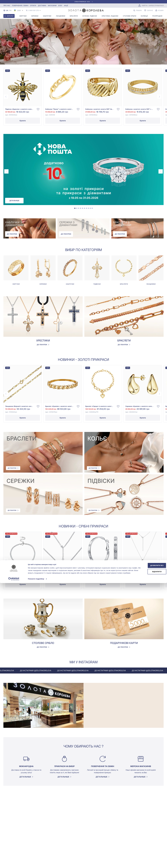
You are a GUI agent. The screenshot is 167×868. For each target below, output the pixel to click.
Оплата (33, 5)
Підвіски (97, 285)
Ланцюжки (61, 16)
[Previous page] (6, 97)
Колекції (144, 16)
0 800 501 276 (34, 10)
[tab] (75, 209)
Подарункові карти (124, 644)
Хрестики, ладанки (110, 16)
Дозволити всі (149, 848)
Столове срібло (130, 16)
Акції (66, 5)
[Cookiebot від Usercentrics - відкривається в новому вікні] (14, 864)
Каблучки (47, 16)
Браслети (74, 16)
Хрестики (43, 341)
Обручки (23, 16)
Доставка (42, 5)
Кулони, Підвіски (90, 16)
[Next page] (159, 97)
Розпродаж (157, 16)
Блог (60, 5)
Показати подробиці (36, 864)
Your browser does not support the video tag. (83, 32)
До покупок (12, 235)
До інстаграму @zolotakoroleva (48, 671)
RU (10, 10)
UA (7, 10)
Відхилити (149, 855)
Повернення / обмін (20, 5)
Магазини (52, 5)
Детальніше (14, 201)
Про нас (7, 5)
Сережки (35, 16)
